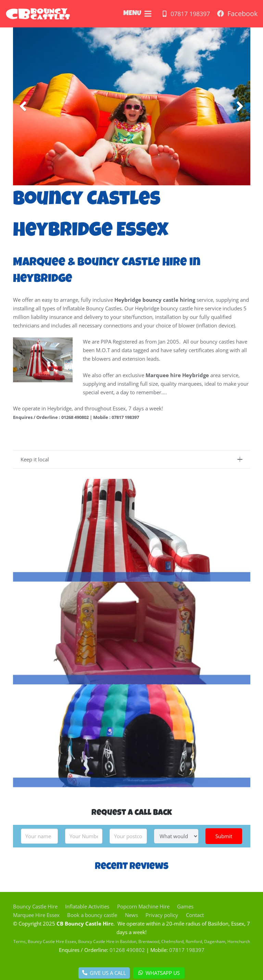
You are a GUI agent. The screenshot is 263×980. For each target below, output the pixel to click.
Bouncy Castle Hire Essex (52, 941)
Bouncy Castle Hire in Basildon (107, 941)
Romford (194, 941)
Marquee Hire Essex (36, 915)
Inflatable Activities (87, 906)
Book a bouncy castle (92, 915)
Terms (20, 941)
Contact (195, 915)
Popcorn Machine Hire (143, 906)
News (131, 915)
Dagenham (215, 941)
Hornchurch (239, 941)
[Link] (38, 14)
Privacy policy (162, 915)
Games (185, 906)
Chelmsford (172, 941)
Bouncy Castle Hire (35, 906)
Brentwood (149, 941)
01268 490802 (127, 950)
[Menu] (148, 14)
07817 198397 (187, 950)
